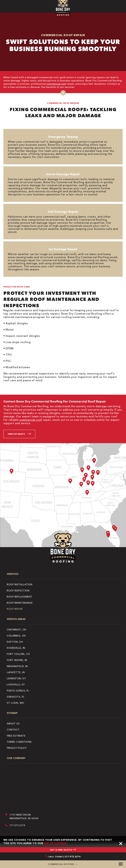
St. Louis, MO (15, 703)
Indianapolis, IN (17, 666)
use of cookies (55, 843)
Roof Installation (20, 584)
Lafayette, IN (16, 672)
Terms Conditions (19, 742)
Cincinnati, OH (17, 630)
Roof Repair (15, 609)
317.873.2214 (17, 825)
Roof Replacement (20, 597)
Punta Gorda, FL (18, 691)
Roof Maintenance (20, 603)
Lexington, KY (16, 678)
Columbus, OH (16, 636)
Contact (13, 730)
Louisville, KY (16, 684)
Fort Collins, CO (18, 654)
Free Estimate (16, 434)
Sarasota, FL (16, 697)
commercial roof (56, 84)
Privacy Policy (17, 748)
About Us (13, 724)
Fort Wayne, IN (17, 660)
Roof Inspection (18, 591)
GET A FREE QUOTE (63, 850)
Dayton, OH (15, 642)
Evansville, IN (16, 648)
